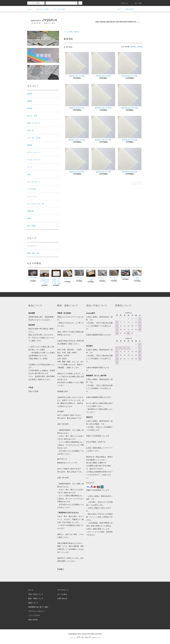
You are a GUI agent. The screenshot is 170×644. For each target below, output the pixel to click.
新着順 (140, 47)
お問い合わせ (128, 9)
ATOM (35, 620)
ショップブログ (34, 615)
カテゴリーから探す (41, 9)
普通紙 (71, 32)
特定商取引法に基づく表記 (38, 607)
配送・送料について (36, 598)
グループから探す (58, 9)
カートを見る (62, 594)
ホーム (30, 9)
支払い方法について (36, 594)
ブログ (118, 9)
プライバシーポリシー (37, 611)
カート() (137, 3)
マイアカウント (63, 590)
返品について (33, 603)
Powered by (85, 638)
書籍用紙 (76, 32)
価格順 (133, 47)
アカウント (123, 3)
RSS (30, 620)
